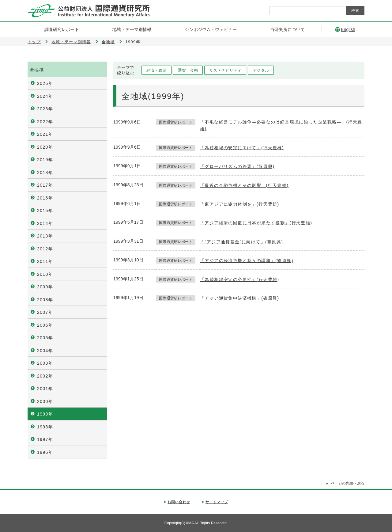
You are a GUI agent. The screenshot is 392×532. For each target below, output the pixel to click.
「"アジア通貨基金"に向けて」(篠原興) (241, 242)
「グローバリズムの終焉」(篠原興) (237, 166)
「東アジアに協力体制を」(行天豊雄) (240, 204)
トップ (34, 42)
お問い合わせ (179, 502)
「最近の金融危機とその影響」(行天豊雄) (244, 185)
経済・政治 (156, 70)
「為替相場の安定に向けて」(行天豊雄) (242, 148)
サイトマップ (217, 502)
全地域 (108, 42)
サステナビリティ (225, 70)
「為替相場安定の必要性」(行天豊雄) (240, 279)
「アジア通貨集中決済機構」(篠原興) (240, 298)
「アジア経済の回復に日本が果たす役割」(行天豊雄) (256, 223)
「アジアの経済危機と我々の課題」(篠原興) (247, 260)
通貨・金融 (188, 70)
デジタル (261, 70)
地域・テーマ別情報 (71, 42)
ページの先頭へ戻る (348, 483)
